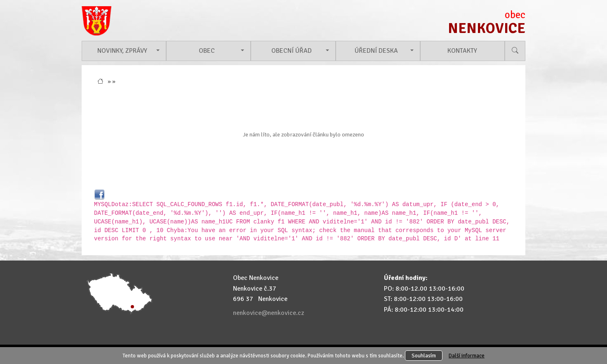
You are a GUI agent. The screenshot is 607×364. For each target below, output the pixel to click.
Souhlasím (424, 356)
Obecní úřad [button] (292, 51)
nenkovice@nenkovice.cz (268, 313)
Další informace (467, 356)
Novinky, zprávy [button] (122, 51)
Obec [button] (207, 51)
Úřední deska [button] (376, 51)
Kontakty (462, 51)
